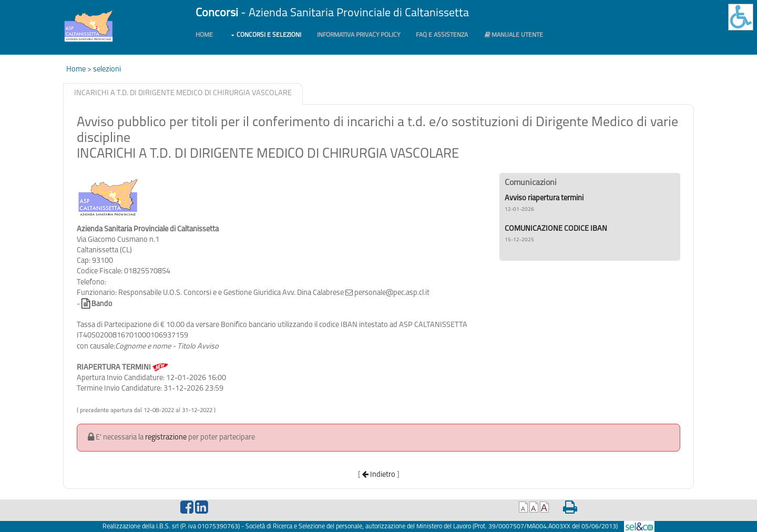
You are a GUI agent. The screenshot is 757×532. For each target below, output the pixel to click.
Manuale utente (513, 35)
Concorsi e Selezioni (269, 35)
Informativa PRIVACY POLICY (359, 35)
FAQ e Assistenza (442, 35)
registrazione (166, 438)
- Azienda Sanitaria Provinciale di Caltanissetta (332, 13)
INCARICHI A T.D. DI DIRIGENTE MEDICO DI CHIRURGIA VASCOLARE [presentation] (183, 93)
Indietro (379, 475)
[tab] (183, 94)
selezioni (107, 70)
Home (204, 35)
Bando (97, 304)
